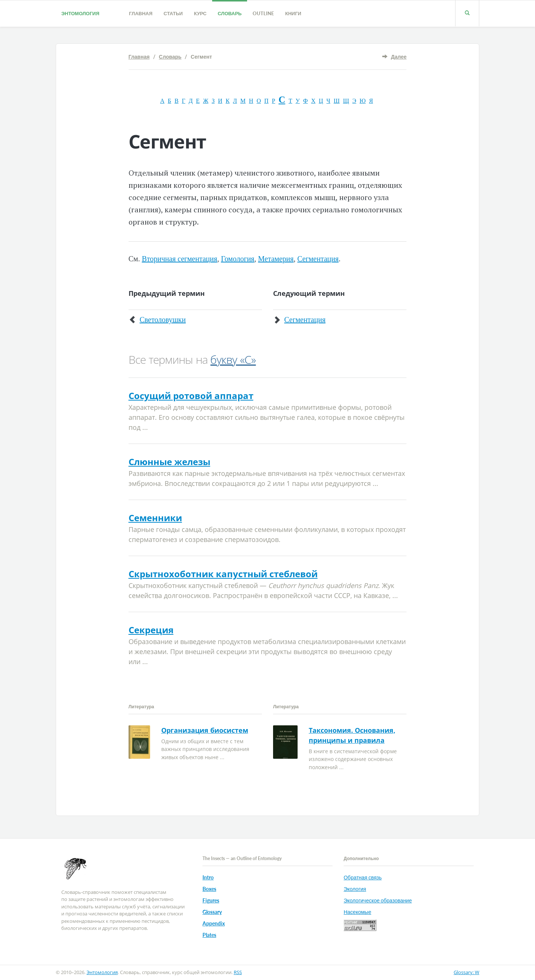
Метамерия (276, 259)
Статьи (173, 13)
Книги (293, 13)
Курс (200, 13)
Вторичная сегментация (180, 259)
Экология (355, 889)
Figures (211, 900)
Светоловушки (163, 320)
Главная (141, 13)
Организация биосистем (205, 730)
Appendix (214, 923)
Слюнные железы (169, 462)
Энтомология (80, 13)
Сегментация (318, 259)
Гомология (238, 259)
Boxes (209, 889)
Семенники (155, 518)
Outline (263, 13)
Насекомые (357, 912)
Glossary (212, 912)
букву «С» (233, 360)
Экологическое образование (378, 900)
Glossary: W (466, 972)
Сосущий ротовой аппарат (191, 396)
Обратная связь (363, 877)
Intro (208, 877)
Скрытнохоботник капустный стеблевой (223, 574)
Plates (209, 935)
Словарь (230, 13)
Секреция (151, 630)
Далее (399, 57)
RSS (238, 972)
